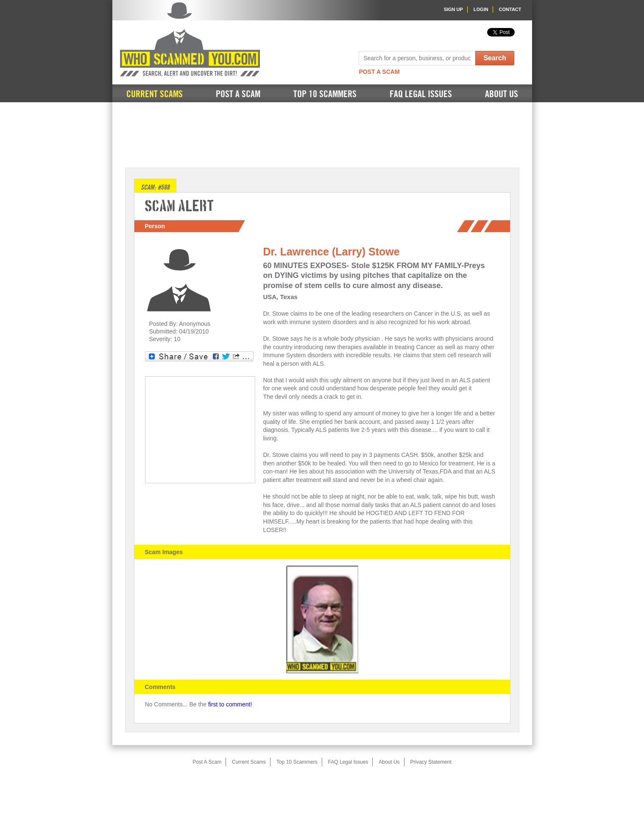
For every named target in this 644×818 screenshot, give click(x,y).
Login (481, 9)
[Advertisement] (322, 134)
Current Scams (155, 94)
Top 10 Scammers (325, 94)
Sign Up (453, 9)
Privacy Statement (431, 762)
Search (495, 58)
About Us (502, 94)
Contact (510, 9)
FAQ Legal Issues (421, 94)
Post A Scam (379, 72)
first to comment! (230, 704)
